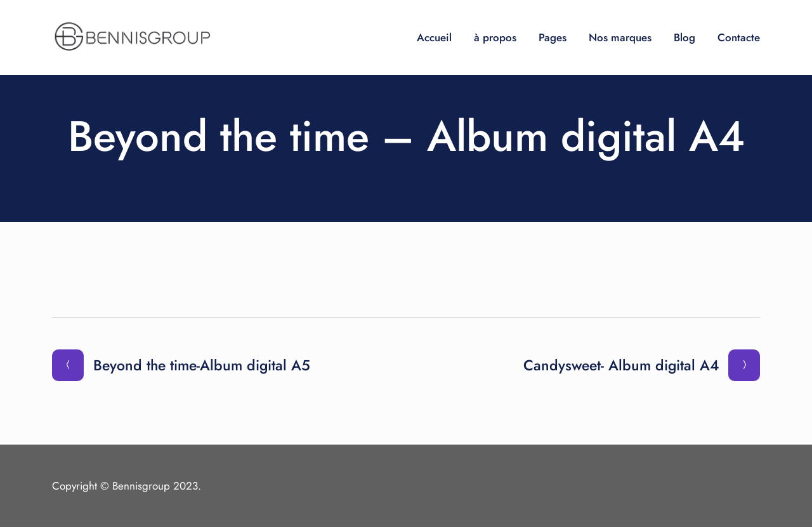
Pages (553, 37)
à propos (495, 37)
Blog (684, 37)
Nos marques (620, 37)
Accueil (434, 37)
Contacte (739, 37)
